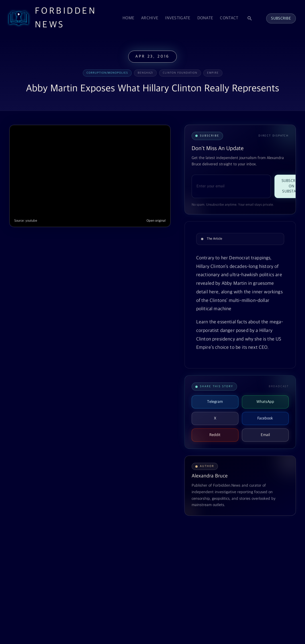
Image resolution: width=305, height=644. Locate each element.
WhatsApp (265, 402)
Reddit (215, 435)
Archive (150, 18)
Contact (229, 18)
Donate (205, 18)
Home (128, 18)
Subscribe (281, 18)
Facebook (265, 418)
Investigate (178, 18)
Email (265, 435)
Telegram (215, 402)
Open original (156, 221)
